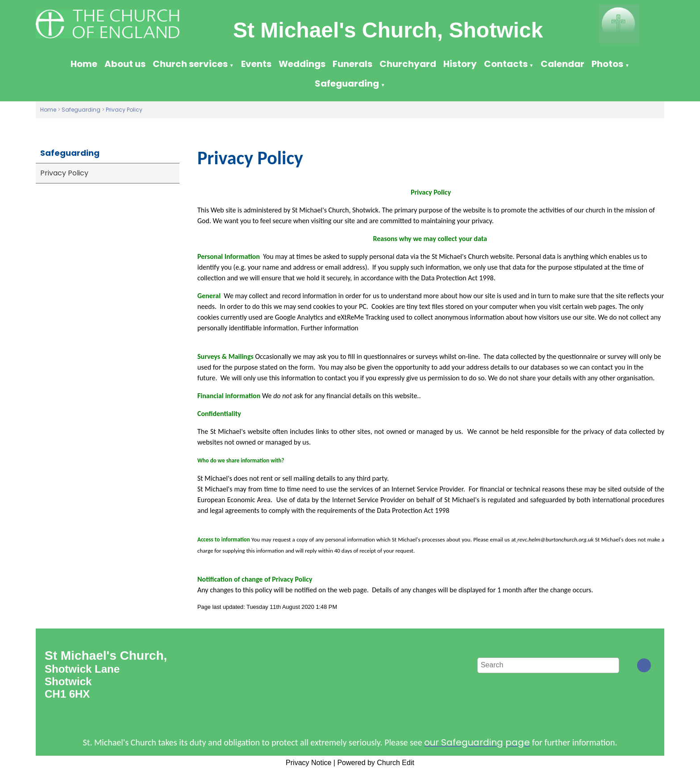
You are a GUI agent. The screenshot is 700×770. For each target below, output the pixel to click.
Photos (607, 64)
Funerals (352, 64)
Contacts (506, 64)
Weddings (302, 64)
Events (256, 64)
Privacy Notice (308, 763)
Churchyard (408, 64)
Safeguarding (347, 83)
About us (125, 64)
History (460, 64)
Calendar (562, 64)
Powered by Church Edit (376, 763)
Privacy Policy (124, 110)
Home (84, 64)
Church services (190, 64)
